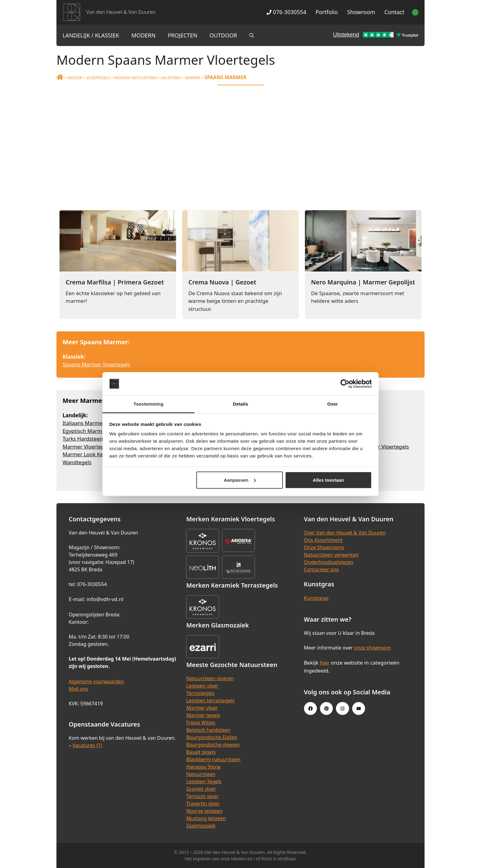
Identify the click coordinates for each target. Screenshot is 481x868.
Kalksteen (171, 78)
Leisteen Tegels (204, 781)
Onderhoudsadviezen (329, 562)
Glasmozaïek (201, 826)
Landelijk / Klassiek (91, 35)
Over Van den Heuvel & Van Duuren (345, 533)
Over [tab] (333, 404)
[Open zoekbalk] (252, 35)
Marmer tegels (203, 715)
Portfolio (327, 12)
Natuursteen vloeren (210, 678)
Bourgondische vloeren (213, 745)
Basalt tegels (201, 752)
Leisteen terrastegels (210, 700)
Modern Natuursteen (135, 78)
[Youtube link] (359, 708)
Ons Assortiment (323, 540)
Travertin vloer (203, 804)
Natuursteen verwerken (331, 555)
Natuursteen (201, 774)
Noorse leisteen (204, 811)
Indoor (75, 78)
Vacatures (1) (87, 745)
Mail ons (78, 689)
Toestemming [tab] (148, 404)
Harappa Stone (203, 767)
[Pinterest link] (326, 708)
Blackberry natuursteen (213, 759)
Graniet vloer (201, 789)
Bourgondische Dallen (212, 737)
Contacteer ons (321, 569)
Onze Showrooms (324, 547)
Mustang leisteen (206, 818)
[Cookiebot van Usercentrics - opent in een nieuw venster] (345, 384)
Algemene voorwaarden (96, 681)
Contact (394, 12)
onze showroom (372, 648)
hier (325, 663)
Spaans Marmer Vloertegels (96, 364)
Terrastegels (200, 693)
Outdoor (223, 35)
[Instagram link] (342, 708)
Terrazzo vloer (202, 796)
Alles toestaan (329, 480)
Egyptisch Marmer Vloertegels (99, 431)
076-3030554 (286, 12)
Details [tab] (240, 404)
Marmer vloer (202, 708)
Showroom (361, 12)
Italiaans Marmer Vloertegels (98, 423)
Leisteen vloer (202, 686)
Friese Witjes (201, 723)
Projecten (183, 35)
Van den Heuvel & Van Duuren (121, 12)
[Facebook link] (310, 708)
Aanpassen (240, 480)
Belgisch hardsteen (208, 730)
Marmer (192, 78)
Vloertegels (98, 78)
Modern (144, 35)
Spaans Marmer (225, 77)
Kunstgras (316, 598)
